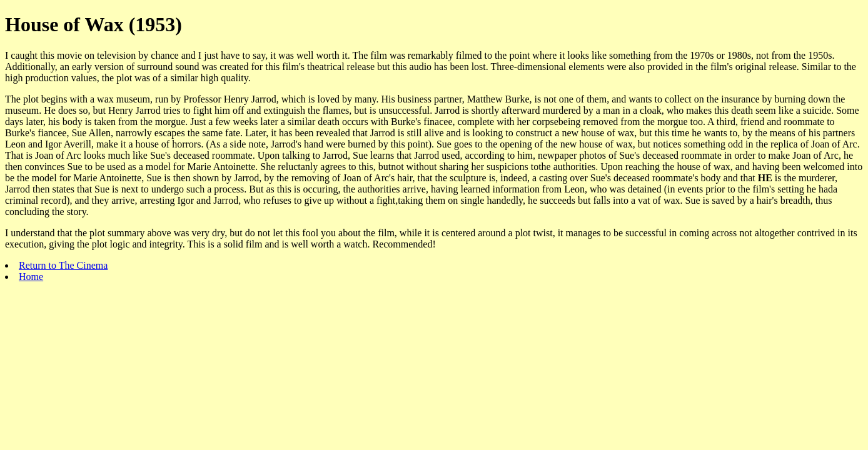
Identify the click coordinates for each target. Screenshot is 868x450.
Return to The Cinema (63, 265)
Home (31, 277)
